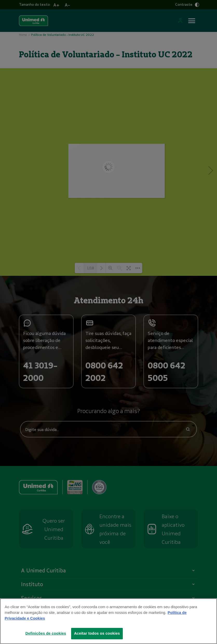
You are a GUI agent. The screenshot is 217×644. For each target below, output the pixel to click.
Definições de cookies (46, 633)
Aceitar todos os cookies (97, 633)
